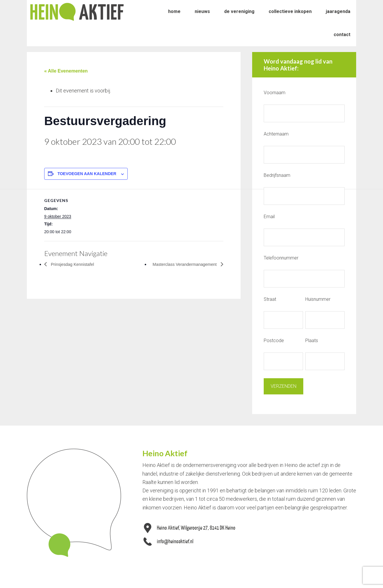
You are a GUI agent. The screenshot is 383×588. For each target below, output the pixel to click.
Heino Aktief (77, 12)
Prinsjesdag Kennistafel (75, 264)
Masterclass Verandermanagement (181, 264)
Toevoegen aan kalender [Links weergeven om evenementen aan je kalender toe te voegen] (87, 174)
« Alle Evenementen (66, 71)
